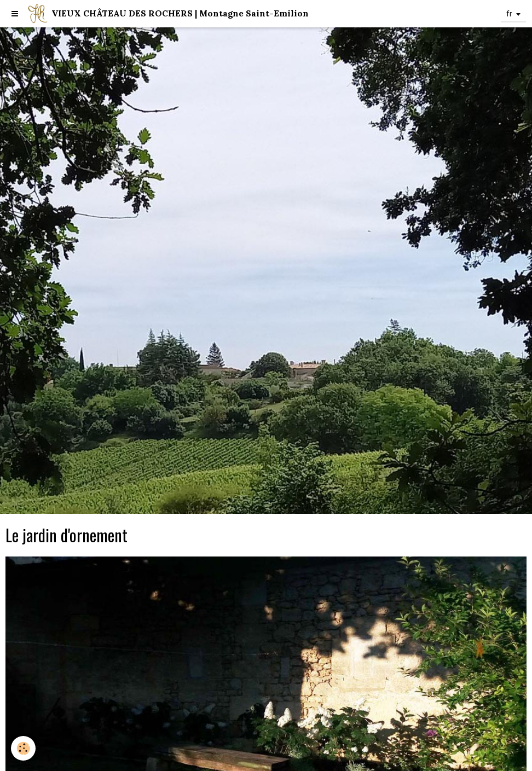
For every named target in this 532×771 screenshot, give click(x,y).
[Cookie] (23, 748)
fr (509, 14)
